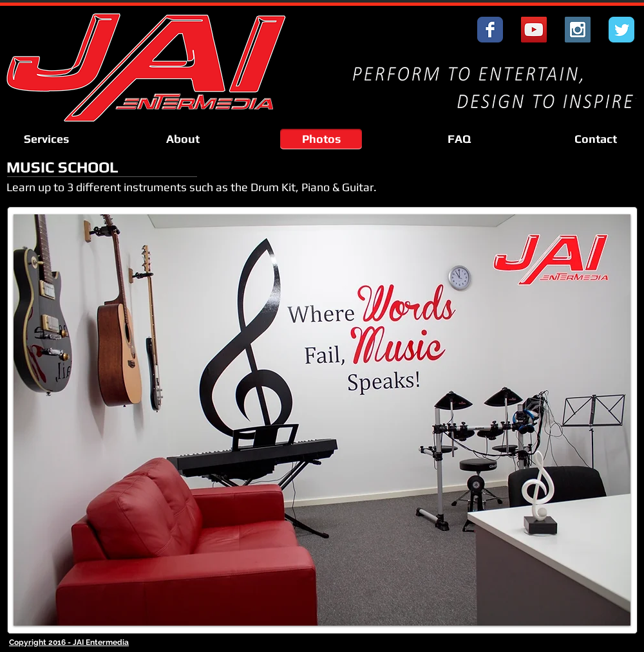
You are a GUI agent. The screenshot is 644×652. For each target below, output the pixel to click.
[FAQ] (459, 139)
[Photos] (321, 139)
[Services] (46, 139)
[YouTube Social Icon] (534, 30)
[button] (322, 420)
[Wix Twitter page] (621, 30)
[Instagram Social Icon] (578, 30)
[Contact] (596, 139)
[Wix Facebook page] (490, 30)
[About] (183, 139)
